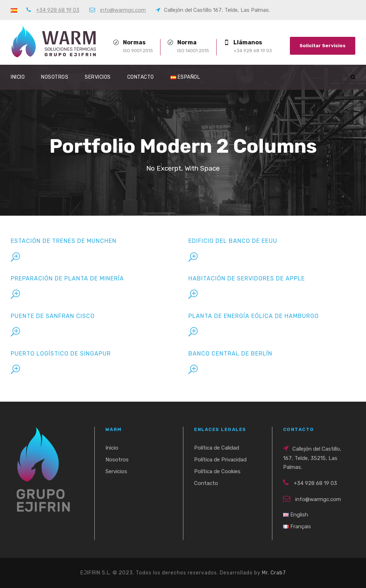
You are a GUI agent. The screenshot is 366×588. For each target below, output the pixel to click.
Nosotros (55, 77)
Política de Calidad (217, 448)
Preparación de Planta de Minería (67, 278)
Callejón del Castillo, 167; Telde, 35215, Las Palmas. (312, 458)
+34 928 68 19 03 (58, 10)
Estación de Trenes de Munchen (64, 241)
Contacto (141, 77)
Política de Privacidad (220, 460)
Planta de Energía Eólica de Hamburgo (254, 316)
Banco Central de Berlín (230, 354)
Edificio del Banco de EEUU (233, 241)
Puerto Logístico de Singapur (61, 354)
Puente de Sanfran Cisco (53, 316)
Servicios (98, 77)
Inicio (18, 77)
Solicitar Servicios (323, 46)
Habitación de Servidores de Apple (247, 278)
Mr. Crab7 (274, 573)
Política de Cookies (217, 471)
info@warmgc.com (123, 10)
